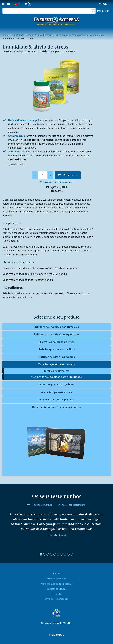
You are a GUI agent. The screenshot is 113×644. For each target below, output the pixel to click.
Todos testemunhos (40, 505)
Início (6, 35)
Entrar (57, 574)
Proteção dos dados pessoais (57, 584)
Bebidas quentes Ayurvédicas (57, 349)
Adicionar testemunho (72, 505)
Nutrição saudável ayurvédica (56, 357)
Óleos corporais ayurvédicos (56, 384)
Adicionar (70, 175)
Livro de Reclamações (56, 599)
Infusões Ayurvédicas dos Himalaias (57, 327)
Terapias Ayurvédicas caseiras (42, 35)
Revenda (56, 594)
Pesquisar (103, 11)
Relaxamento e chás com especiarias (56, 334)
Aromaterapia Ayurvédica (57, 392)
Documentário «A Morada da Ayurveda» (56, 440)
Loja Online (17, 35)
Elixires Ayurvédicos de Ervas (56, 342)
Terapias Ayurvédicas (56, 371)
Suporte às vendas (57, 589)
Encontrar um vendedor (57, 182)
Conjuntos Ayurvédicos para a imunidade (82, 35)
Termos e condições (57, 579)
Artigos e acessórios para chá (57, 400)
